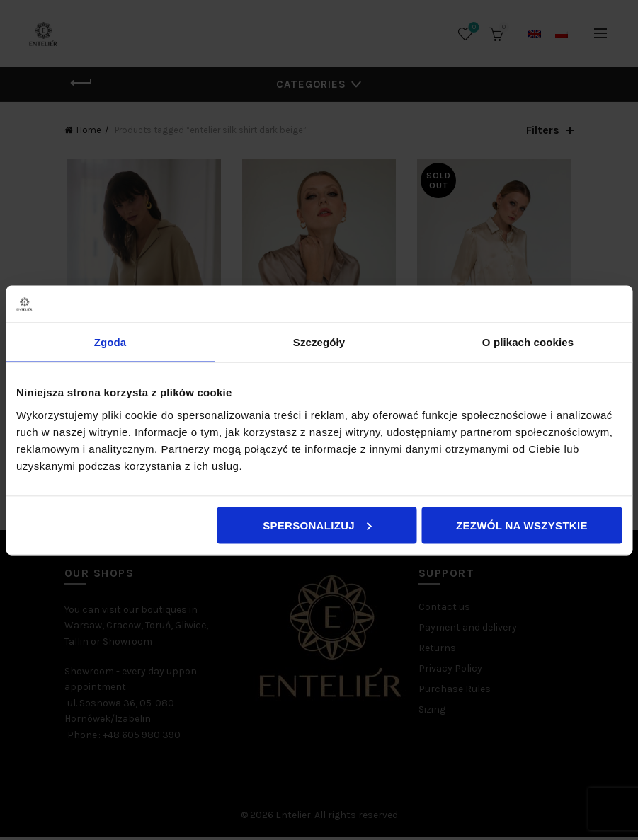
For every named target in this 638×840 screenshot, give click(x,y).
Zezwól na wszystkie (522, 525)
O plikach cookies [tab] (528, 342)
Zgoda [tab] (110, 342)
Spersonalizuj (317, 525)
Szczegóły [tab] (319, 342)
